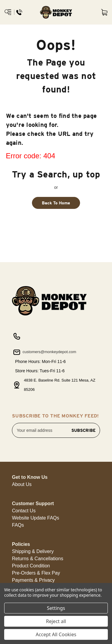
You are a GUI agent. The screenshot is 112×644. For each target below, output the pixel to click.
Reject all (56, 621)
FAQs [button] (18, 525)
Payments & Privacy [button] (33, 580)
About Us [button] (22, 484)
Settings (56, 608)
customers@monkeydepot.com (44, 352)
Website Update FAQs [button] (36, 518)
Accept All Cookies (56, 634)
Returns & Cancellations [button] (38, 559)
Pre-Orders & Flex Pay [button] (36, 573)
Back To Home (56, 203)
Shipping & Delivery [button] (33, 551)
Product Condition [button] (31, 566)
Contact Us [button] (24, 511)
